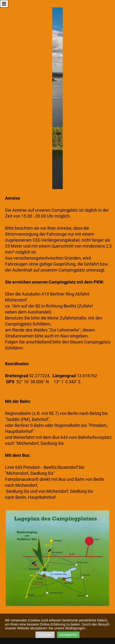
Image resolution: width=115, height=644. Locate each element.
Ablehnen (45, 635)
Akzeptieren (68, 635)
